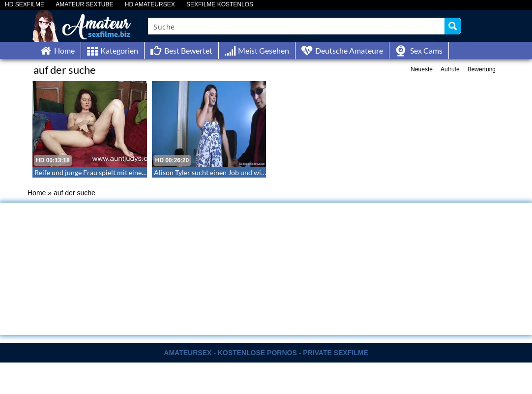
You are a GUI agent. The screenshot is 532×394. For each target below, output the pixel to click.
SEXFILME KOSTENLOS (220, 5)
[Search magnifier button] (453, 26)
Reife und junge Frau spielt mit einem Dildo (100, 172)
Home (37, 193)
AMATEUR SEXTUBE (84, 5)
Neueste (422, 69)
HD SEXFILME (25, 5)
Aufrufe (450, 69)
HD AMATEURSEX (150, 5)
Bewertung (482, 69)
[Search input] (297, 26)
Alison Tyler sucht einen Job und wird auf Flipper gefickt (239, 172)
